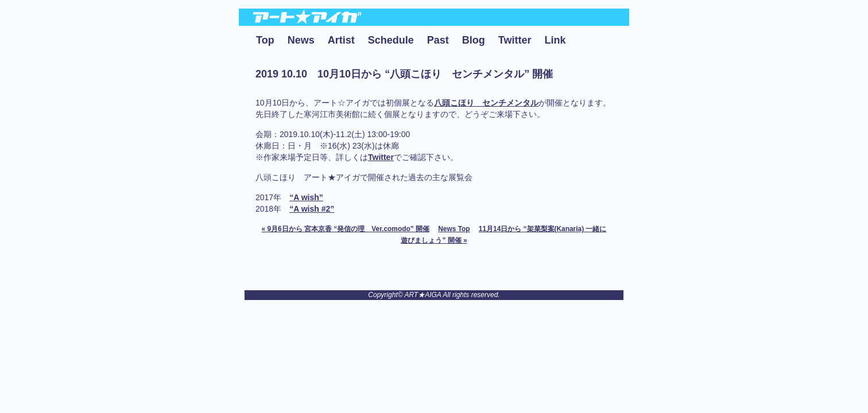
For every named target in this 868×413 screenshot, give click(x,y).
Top (265, 40)
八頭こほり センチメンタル (486, 103)
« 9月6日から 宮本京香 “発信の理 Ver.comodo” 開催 (346, 229)
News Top (454, 229)
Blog (474, 40)
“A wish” (306, 197)
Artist (341, 40)
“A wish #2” (312, 209)
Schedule (391, 40)
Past (438, 40)
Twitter (515, 40)
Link (555, 40)
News (301, 40)
